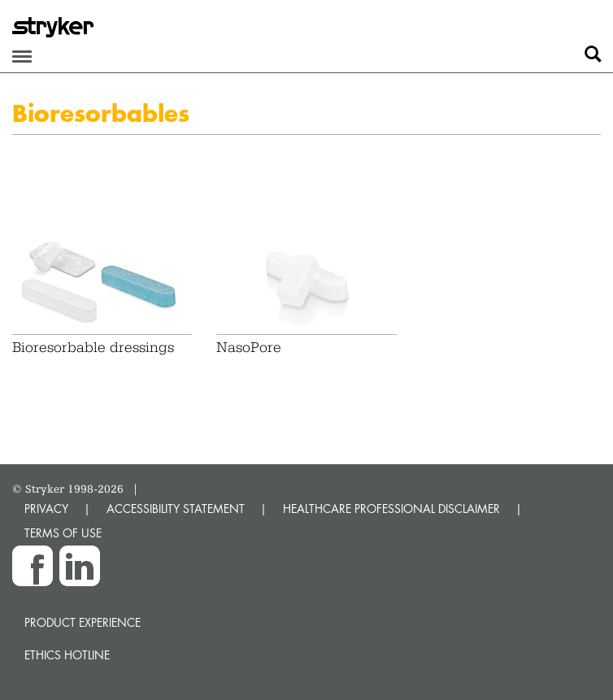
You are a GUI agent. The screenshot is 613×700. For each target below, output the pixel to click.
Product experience (83, 622)
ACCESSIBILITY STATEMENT (176, 509)
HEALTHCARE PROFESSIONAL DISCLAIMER (391, 509)
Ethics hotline (67, 655)
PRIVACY (46, 509)
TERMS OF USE (63, 533)
